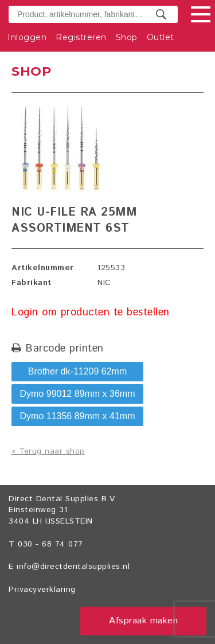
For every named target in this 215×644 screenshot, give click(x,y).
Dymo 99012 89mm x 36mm (78, 394)
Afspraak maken (143, 621)
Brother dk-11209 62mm (78, 371)
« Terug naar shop (48, 451)
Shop (127, 37)
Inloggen (27, 37)
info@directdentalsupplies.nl (73, 567)
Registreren (81, 37)
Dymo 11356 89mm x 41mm (78, 416)
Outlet (161, 37)
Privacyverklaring (42, 590)
